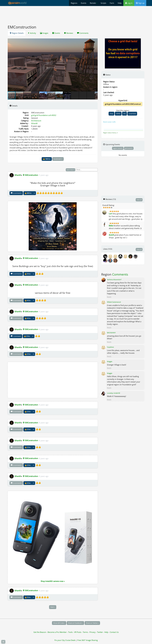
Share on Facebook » (75, 623)
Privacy (92, 632)
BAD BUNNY (111, 333)
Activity (32, 33)
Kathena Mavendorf (114, 280)
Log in (129, 3)
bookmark (58, 159)
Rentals (93, 3)
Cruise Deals (70, 640)
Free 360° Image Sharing (88, 640)
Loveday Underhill (113, 393)
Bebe (111, 226)
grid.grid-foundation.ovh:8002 (44, 115)
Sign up (140, 3)
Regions (74, 3)
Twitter (100, 632)
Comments (83, 33)
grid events (129, 148)
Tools (71, 632)
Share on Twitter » (92, 623)
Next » (53, 607)
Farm (112, 3)
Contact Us (114, 632)
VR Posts (78, 632)
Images (44, 33)
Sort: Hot (70, 170)
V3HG (118, 114)
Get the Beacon (40, 632)
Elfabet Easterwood (114, 302)
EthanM (34, 123)
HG (124, 114)
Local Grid (132, 114)
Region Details (17, 33)
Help (120, 3)
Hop (111, 114)
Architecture (36, 121)
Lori (110, 214)
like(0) (109, 297)
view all (139, 200)
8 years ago (44, 258)
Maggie (110, 361)
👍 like (47, 159)
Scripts (103, 3)
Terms (86, 632)
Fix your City (60, 640)
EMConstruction (30, 175)
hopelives (110, 347)
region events (118, 148)
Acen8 (111, 235)
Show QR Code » (59, 623)
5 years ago (44, 175)
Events (84, 3)
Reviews (69, 33)
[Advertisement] (76, 14)
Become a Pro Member (57, 632)
